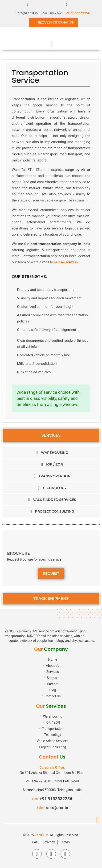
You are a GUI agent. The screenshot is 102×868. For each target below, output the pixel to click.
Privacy (49, 842)
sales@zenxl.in (66, 262)
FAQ (35, 842)
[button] (51, 45)
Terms (65, 842)
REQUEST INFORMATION (56, 22)
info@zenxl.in (27, 13)
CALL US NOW (66, 13)
